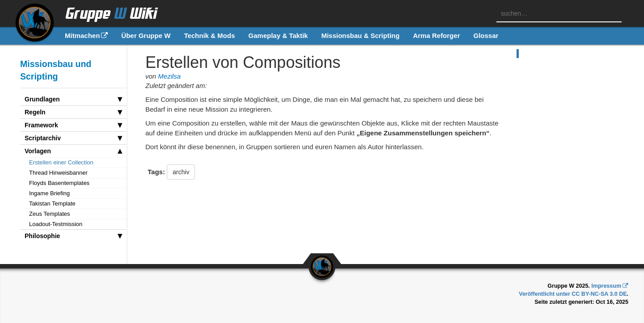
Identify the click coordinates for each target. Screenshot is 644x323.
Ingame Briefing (49, 193)
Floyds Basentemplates (59, 183)
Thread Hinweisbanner (58, 173)
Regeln (73, 112)
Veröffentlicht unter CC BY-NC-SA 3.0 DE (573, 294)
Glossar (486, 36)
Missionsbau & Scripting (360, 36)
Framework (73, 125)
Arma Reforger (436, 36)
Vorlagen (73, 151)
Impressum (606, 286)
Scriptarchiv (73, 138)
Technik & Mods (209, 36)
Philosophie (73, 236)
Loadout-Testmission (56, 224)
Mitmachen (82, 36)
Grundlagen (73, 99)
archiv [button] (181, 172)
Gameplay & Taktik (278, 36)
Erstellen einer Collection (61, 162)
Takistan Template (52, 203)
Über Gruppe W (146, 36)
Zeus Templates (50, 214)
